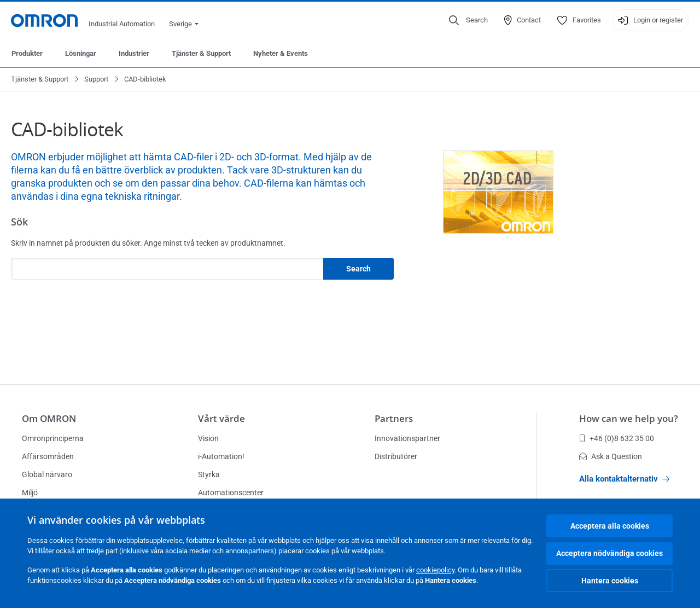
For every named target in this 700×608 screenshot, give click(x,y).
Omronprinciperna (53, 438)
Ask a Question (611, 456)
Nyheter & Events (281, 53)
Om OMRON (49, 418)
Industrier (134, 53)
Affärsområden (48, 456)
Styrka (209, 474)
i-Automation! (221, 456)
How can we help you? (629, 418)
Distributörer (396, 456)
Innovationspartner (407, 438)
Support (96, 79)
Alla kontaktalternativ (624, 479)
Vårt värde (221, 418)
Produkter (27, 53)
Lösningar (81, 53)
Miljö (30, 493)
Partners (394, 418)
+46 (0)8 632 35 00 (617, 438)
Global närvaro (47, 474)
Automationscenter (231, 493)
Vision (208, 438)
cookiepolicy (435, 570)
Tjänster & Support (201, 53)
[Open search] (468, 20)
